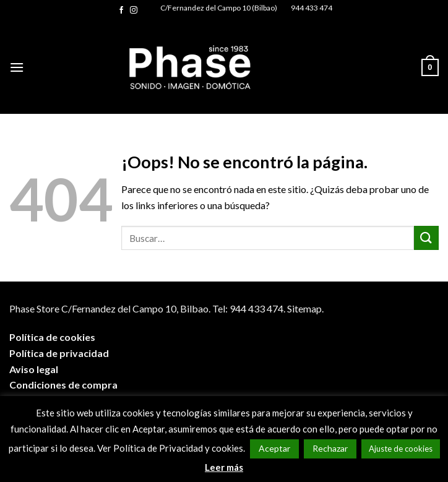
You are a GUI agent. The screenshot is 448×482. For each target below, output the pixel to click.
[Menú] (17, 67)
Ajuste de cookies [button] (401, 449)
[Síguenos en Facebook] (121, 11)
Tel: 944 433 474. (249, 308)
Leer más (224, 467)
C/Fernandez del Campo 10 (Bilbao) (219, 8)
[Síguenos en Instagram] (134, 11)
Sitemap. (305, 308)
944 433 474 (312, 8)
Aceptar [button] (274, 448)
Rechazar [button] (330, 448)
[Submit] (426, 238)
